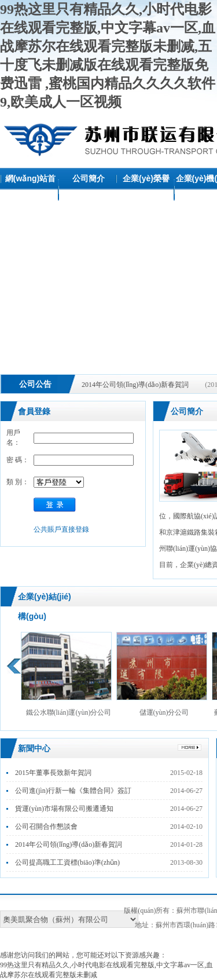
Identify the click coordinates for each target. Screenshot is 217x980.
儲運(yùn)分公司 (162, 674)
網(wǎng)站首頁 (30, 189)
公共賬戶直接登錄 (61, 529)
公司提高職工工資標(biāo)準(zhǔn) (67, 862)
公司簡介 (89, 178)
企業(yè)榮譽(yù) (146, 189)
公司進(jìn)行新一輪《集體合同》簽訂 (73, 791)
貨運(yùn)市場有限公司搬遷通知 (64, 809)
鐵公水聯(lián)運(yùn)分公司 (66, 674)
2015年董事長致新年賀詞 (53, 773)
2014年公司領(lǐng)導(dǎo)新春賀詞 (135, 385)
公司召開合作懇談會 (46, 827)
